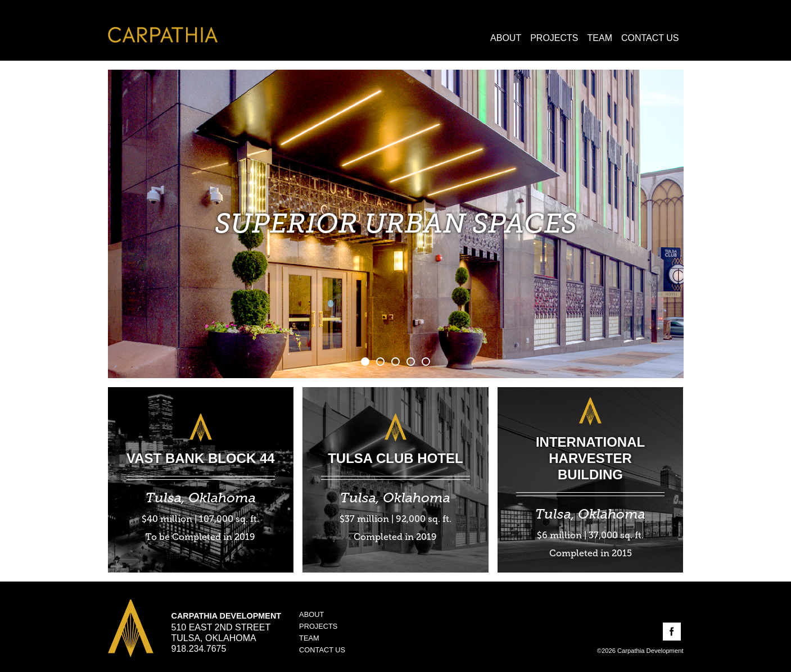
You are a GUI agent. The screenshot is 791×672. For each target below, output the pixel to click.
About (506, 38)
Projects (554, 38)
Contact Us (650, 38)
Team (600, 38)
